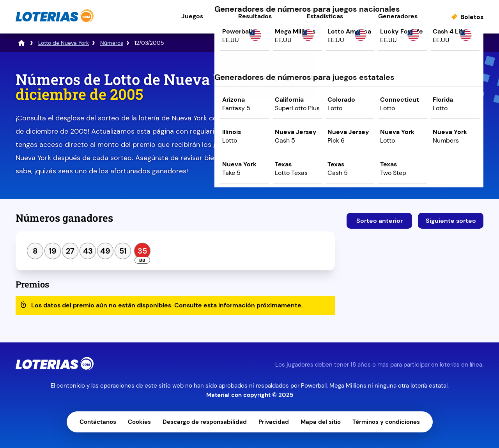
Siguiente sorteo (451, 221)
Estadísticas (325, 16)
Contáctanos (98, 422)
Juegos (192, 16)
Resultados (255, 16)
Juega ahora (415, 139)
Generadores (398, 16)
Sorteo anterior (380, 221)
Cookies (139, 422)
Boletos (472, 17)
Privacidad (274, 422)
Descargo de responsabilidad (205, 422)
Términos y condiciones (386, 422)
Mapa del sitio (321, 422)
